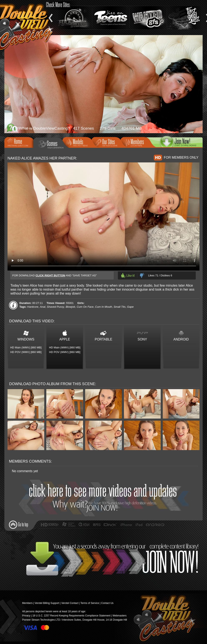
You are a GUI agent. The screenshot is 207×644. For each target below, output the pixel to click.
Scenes (51, 144)
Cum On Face (85, 307)
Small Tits (119, 307)
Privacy (26, 616)
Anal (43, 307)
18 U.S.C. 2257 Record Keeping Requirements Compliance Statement (71, 616)
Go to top (18, 525)
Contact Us (107, 603)
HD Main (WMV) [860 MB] (26, 347)
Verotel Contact (70, 603)
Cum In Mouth (104, 307)
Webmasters (119, 616)
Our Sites (107, 142)
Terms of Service (90, 603)
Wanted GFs (148, 18)
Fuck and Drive (73, 18)
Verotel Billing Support (47, 603)
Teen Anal (186, 18)
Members (136, 142)
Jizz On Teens (111, 18)
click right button (50, 275)
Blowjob (71, 307)
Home (20, 142)
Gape (130, 307)
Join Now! (105, 498)
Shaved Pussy (55, 307)
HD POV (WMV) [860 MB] (26, 352)
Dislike (142, 275)
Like (128, 275)
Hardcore (33, 307)
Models (78, 142)
